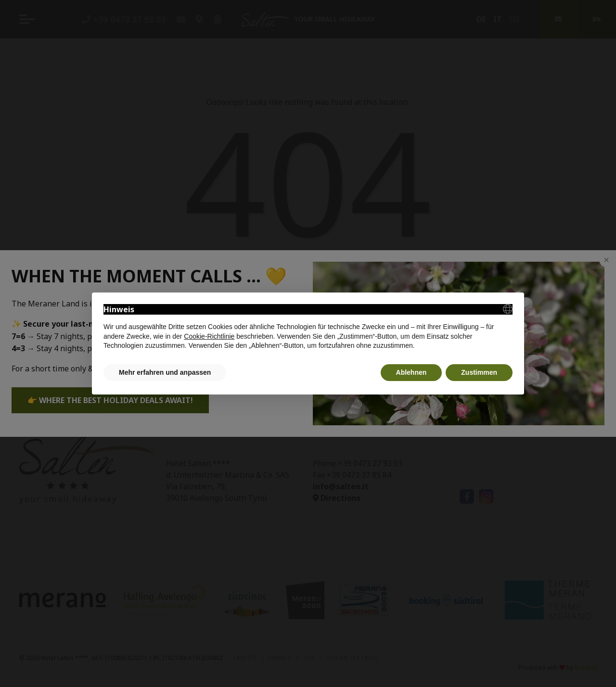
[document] (308, 327)
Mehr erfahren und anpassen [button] (165, 372)
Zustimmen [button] (479, 372)
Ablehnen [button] (411, 372)
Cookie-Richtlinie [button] (209, 336)
